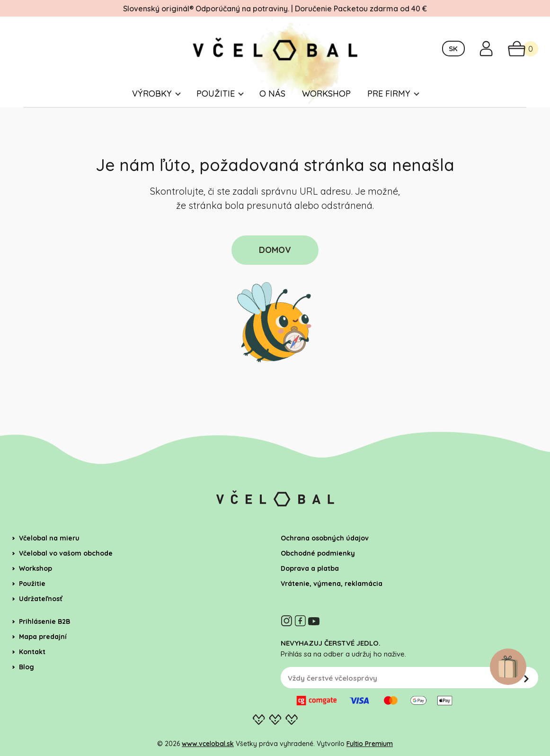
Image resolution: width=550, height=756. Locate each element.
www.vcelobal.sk (208, 744)
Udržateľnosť (41, 599)
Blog (27, 667)
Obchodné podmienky (318, 553)
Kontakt (32, 652)
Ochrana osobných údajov (325, 538)
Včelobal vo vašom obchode (66, 553)
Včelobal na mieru (49, 538)
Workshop (326, 94)
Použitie (216, 94)
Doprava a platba (310, 568)
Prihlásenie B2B (44, 621)
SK (453, 49)
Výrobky (152, 94)
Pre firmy (389, 94)
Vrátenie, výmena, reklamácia (332, 584)
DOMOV (275, 250)
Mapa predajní (43, 637)
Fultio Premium (370, 744)
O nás (272, 94)
